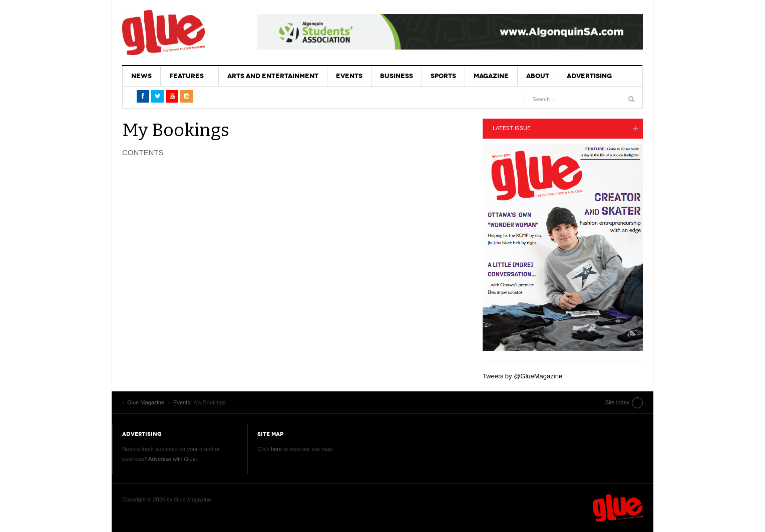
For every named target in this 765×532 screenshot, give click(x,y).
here (276, 449)
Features (186, 76)
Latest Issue (512, 128)
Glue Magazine (164, 33)
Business (397, 76)
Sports (443, 76)
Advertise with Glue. (173, 459)
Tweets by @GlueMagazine (522, 376)
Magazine (491, 76)
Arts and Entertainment (273, 76)
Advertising (589, 76)
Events (349, 76)
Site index (617, 402)
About (538, 76)
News (141, 76)
